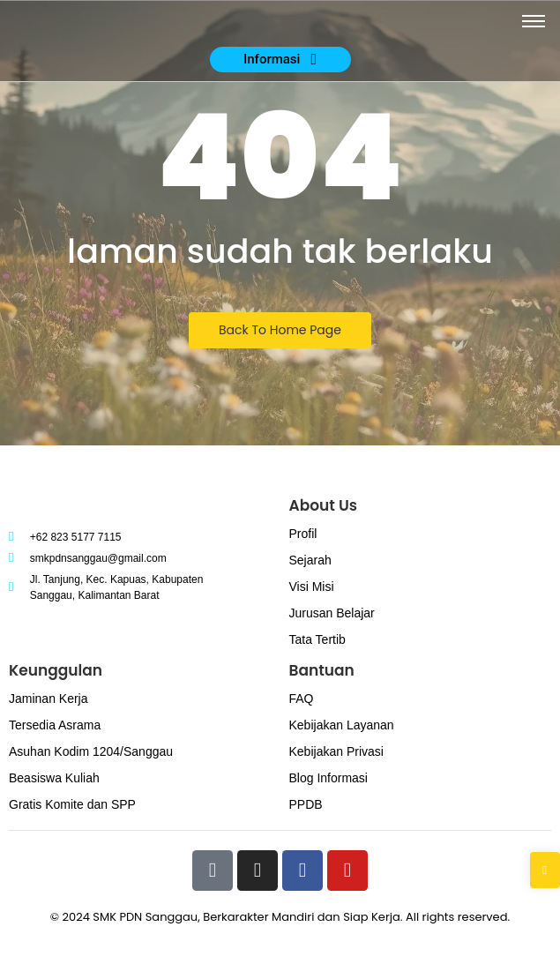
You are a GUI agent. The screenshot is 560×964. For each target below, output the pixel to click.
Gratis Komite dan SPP (72, 804)
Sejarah (310, 560)
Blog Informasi (329, 778)
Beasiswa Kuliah (54, 778)
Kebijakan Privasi (336, 751)
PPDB (306, 804)
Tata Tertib (317, 639)
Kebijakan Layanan (342, 725)
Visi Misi (312, 587)
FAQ (302, 699)
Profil (303, 534)
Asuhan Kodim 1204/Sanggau (91, 751)
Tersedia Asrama (55, 725)
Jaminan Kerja (49, 699)
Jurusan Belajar (332, 613)
